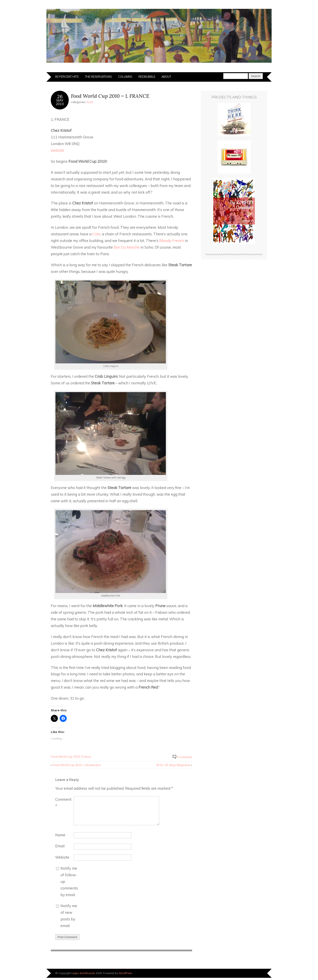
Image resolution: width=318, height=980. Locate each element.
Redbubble (147, 77)
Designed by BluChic (257, 973)
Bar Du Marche (127, 247)
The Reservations (98, 77)
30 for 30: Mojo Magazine (173, 765)
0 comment (185, 757)
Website (62, 857)
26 (60, 96)
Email (60, 846)
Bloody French (172, 241)
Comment (63, 803)
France (86, 757)
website (58, 150)
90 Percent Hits (67, 77)
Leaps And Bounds (83, 973)
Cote (96, 234)
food (90, 102)
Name (60, 835)
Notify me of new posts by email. (69, 916)
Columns (125, 77)
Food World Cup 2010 (65, 757)
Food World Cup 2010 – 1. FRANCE (110, 96)
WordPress (125, 973)
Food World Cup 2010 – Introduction (77, 765)
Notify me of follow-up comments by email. (69, 881)
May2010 (60, 102)
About (166, 77)
